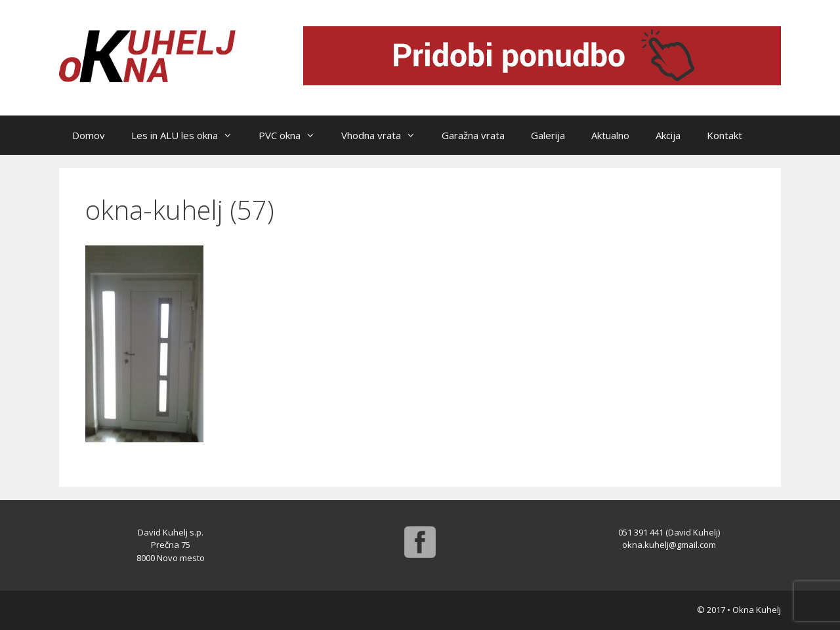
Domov (89, 135)
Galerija (548, 135)
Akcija (668, 135)
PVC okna (293, 135)
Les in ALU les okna (188, 135)
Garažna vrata (473, 135)
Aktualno (610, 135)
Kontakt (724, 135)
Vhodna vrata (385, 135)
